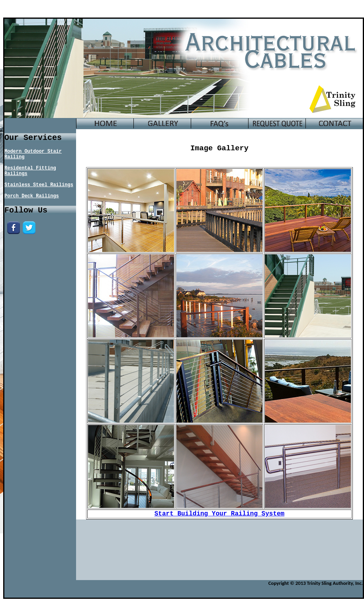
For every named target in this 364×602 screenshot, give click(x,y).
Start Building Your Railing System (219, 514)
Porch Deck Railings (32, 196)
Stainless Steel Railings (39, 185)
